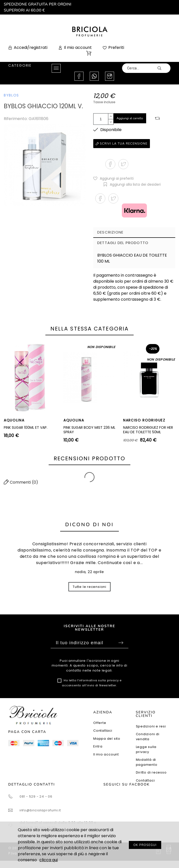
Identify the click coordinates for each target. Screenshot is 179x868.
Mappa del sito (107, 739)
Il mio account (106, 754)
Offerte (100, 723)
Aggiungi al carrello (130, 118)
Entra (98, 746)
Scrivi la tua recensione (122, 144)
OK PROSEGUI (145, 845)
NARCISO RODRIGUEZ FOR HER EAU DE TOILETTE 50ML (148, 430)
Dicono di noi (89, 525)
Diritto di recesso (151, 772)
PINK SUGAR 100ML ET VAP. (26, 427)
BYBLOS (11, 95)
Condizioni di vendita (148, 737)
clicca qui (49, 860)
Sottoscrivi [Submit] (121, 643)
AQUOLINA (14, 420)
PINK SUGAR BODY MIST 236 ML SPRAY (89, 430)
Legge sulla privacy (146, 749)
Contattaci (103, 731)
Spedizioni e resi (151, 726)
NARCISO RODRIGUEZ (144, 420)
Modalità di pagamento (147, 762)
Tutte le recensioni (89, 587)
